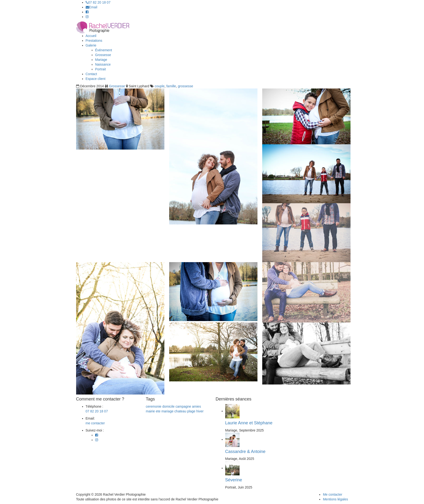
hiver (200, 411)
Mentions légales (335, 499)
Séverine (234, 480)
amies (196, 406)
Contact (91, 74)
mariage (167, 411)
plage (191, 411)
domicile (168, 406)
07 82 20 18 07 (98, 2)
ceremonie (154, 406)
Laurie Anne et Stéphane (249, 423)
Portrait (101, 69)
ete (158, 411)
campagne (183, 406)
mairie (150, 411)
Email (92, 7)
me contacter (95, 423)
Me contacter (332, 494)
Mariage (101, 60)
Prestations (94, 41)
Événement (104, 50)
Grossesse (103, 55)
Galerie (91, 45)
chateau (180, 411)
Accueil (91, 36)
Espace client (96, 79)
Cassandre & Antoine (245, 452)
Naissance (103, 64)
